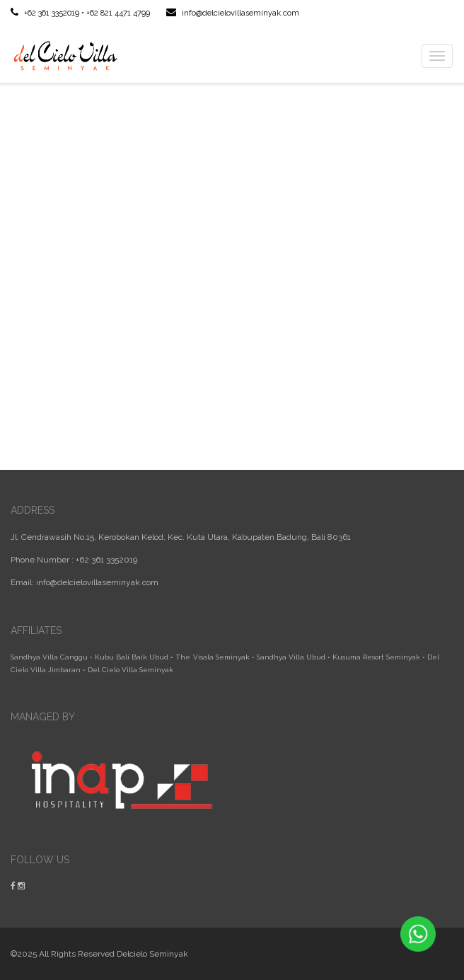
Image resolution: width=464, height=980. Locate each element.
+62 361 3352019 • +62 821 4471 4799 (80, 13)
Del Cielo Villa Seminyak (130, 670)
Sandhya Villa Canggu (49, 657)
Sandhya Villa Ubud (291, 657)
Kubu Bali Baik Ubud (132, 657)
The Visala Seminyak (212, 657)
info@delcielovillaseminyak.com (233, 13)
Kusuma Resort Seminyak (376, 657)
